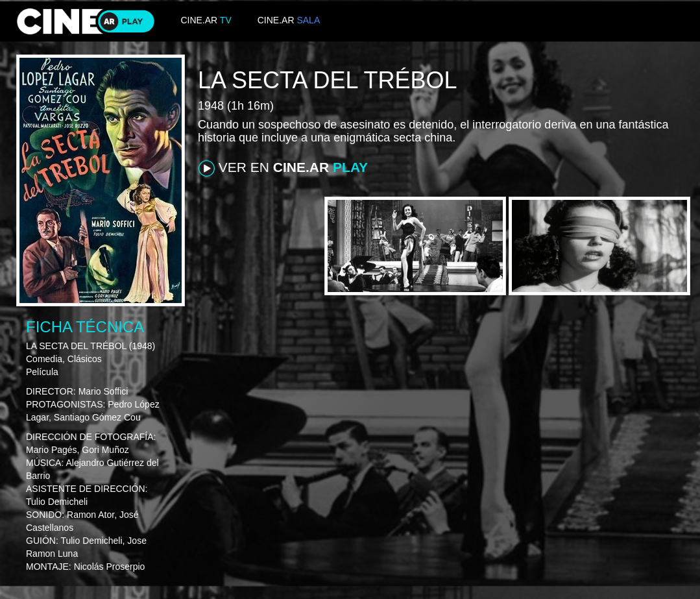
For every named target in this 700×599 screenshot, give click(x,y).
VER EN (283, 168)
